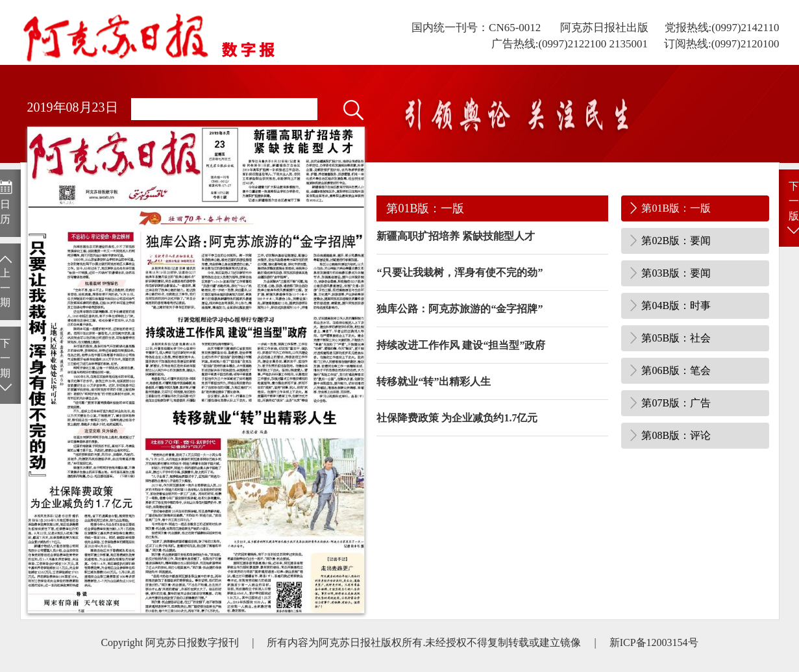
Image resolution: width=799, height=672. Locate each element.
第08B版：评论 (676, 435)
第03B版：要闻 (676, 273)
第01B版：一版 (676, 208)
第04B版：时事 (676, 305)
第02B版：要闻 (676, 241)
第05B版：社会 (676, 338)
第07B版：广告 (676, 403)
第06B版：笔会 (676, 370)
